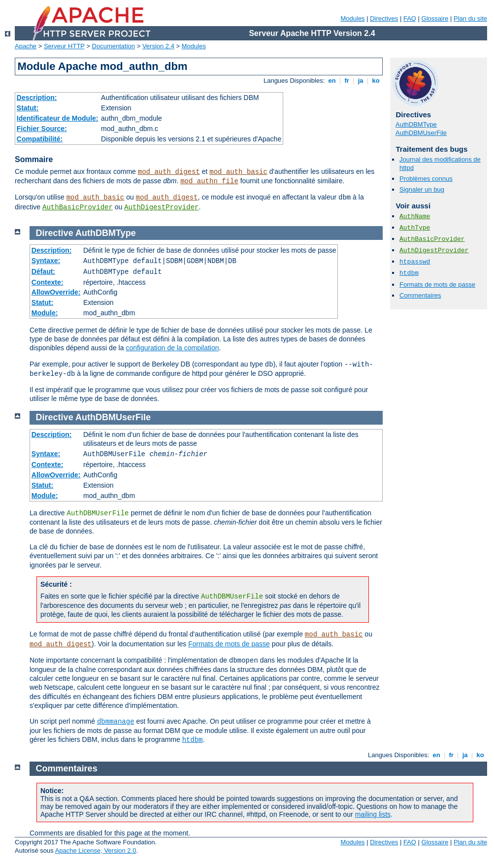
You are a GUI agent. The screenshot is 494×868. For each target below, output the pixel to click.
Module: (45, 313)
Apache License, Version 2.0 (96, 851)
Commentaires (420, 295)
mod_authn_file (209, 181)
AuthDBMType (416, 124)
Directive (55, 233)
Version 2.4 (158, 46)
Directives (384, 18)
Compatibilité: (40, 139)
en (332, 81)
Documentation (114, 46)
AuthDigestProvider (161, 207)
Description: (37, 98)
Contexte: (48, 282)
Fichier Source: (42, 129)
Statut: (28, 108)
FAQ (410, 18)
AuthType (415, 228)
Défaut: (43, 271)
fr (347, 81)
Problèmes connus (426, 179)
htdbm (409, 273)
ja (361, 81)
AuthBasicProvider (78, 207)
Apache (26, 46)
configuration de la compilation (172, 348)
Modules (352, 18)
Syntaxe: (46, 261)
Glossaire (435, 18)
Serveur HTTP (64, 46)
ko (376, 81)
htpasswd (415, 262)
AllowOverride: (56, 292)
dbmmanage (116, 722)
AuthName (415, 217)
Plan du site (470, 18)
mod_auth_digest (169, 172)
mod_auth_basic (238, 172)
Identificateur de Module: (58, 118)
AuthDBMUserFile (421, 133)
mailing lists (373, 814)
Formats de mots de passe (437, 284)
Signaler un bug (422, 189)
